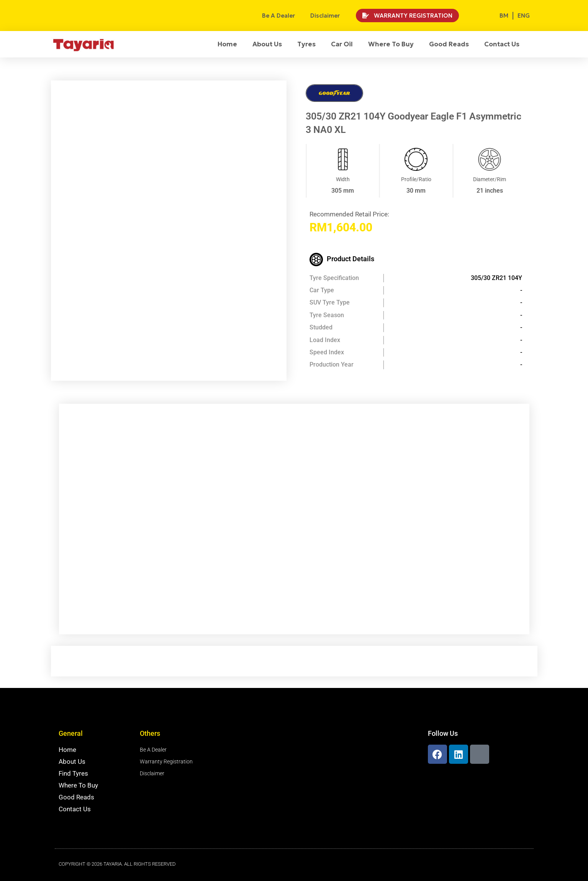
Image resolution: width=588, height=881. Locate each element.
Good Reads (449, 44)
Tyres (306, 44)
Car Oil (342, 44)
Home (227, 44)
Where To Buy (391, 44)
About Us (267, 44)
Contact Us (502, 44)
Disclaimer (325, 16)
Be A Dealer (278, 16)
